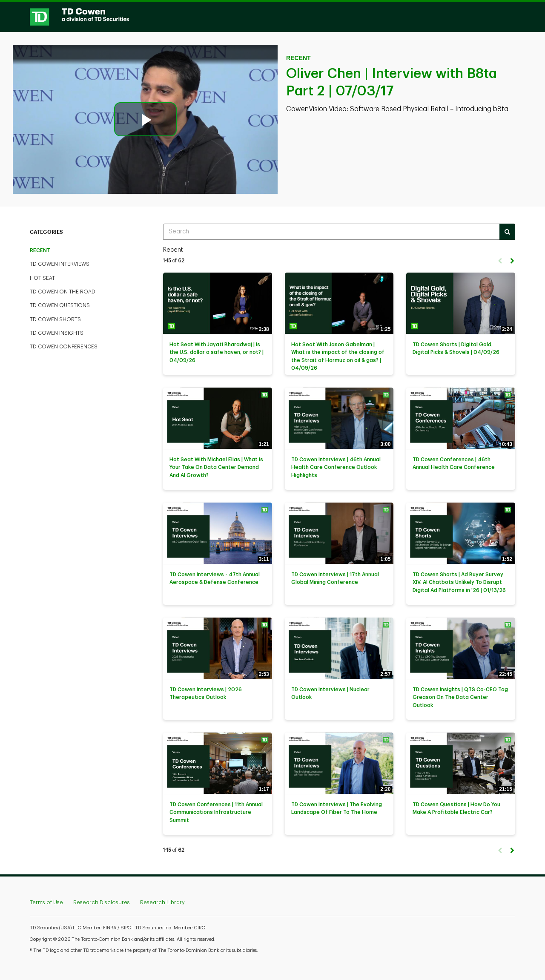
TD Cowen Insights (57, 333)
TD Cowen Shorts (55, 319)
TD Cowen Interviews (60, 264)
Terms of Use (46, 902)
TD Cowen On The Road (63, 292)
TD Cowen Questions (60, 305)
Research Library (162, 902)
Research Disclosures (102, 902)
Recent (40, 250)
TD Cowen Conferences (64, 347)
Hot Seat (42, 278)
